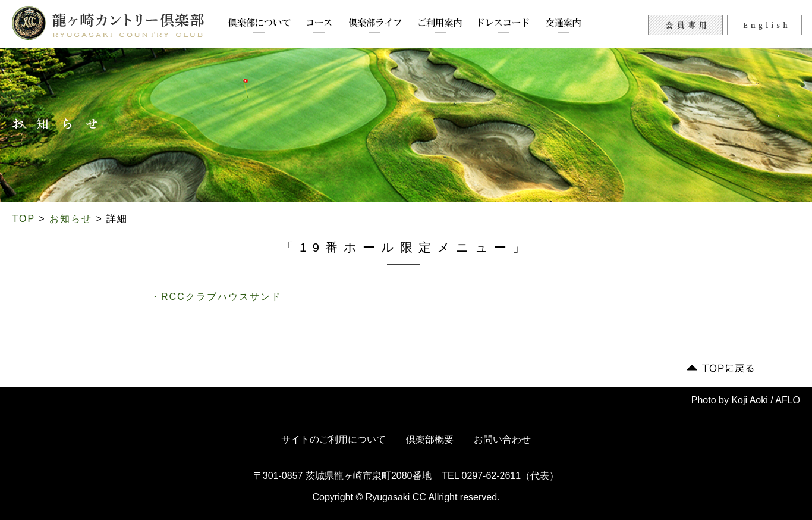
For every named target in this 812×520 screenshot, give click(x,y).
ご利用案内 (440, 26)
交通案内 (564, 26)
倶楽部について (259, 26)
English (764, 25)
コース (320, 26)
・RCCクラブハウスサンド (216, 297)
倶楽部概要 (430, 439)
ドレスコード (504, 26)
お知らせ (71, 219)
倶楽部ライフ (375, 26)
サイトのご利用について (333, 439)
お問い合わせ (502, 439)
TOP (24, 219)
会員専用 (685, 25)
